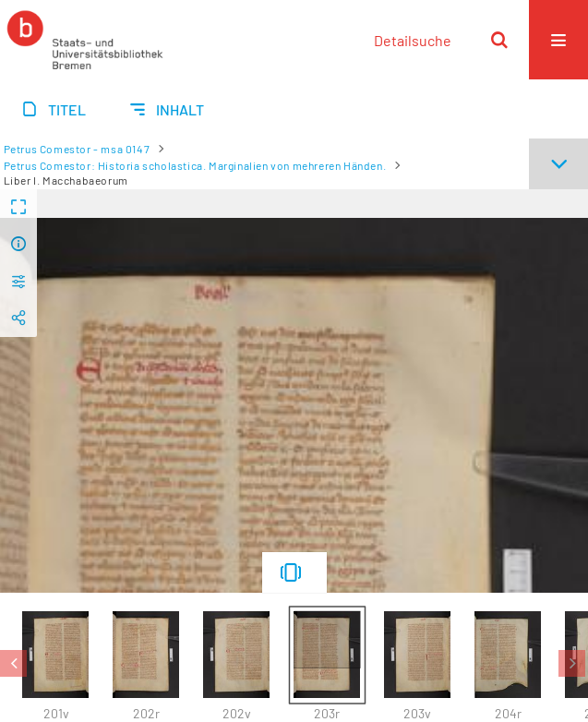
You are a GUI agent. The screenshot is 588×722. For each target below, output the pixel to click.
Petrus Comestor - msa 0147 (77, 149)
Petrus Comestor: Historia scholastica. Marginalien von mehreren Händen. (195, 165)
